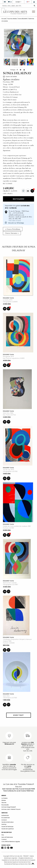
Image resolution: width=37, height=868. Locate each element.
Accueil (4, 19)
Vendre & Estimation (8, 822)
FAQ (3, 835)
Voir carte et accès (15, 221)
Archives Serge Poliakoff (9, 807)
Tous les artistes (12, 19)
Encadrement (6, 818)
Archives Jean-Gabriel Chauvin (11, 809)
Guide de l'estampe (7, 827)
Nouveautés (5, 805)
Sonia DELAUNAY (23, 19)
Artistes (4, 800)
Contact (4, 839)
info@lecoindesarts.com (26, 858)
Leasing (4, 824)
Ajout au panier (19, 199)
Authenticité (5, 815)
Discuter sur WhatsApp (14, 223)
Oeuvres (4, 803)
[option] (18, 43)
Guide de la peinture (8, 829)
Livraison (4, 820)
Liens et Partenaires (7, 837)
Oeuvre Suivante (12, 233)
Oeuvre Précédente (13, 229)
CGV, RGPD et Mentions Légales (11, 842)
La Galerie (4, 798)
